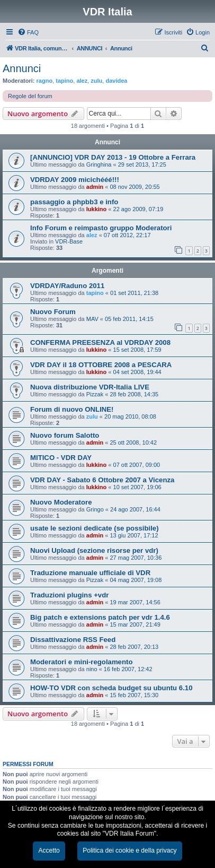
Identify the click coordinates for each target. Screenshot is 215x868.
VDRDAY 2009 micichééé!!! (75, 180)
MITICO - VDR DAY (61, 458)
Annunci (22, 68)
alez (82, 81)
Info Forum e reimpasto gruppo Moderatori (101, 228)
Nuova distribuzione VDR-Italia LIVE (90, 387)
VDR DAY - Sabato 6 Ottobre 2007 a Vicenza (102, 480)
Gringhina (99, 164)
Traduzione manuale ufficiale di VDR (90, 573)
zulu (96, 81)
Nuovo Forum (53, 312)
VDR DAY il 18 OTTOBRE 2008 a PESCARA (101, 365)
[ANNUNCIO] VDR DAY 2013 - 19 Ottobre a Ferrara (113, 157)
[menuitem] (28, 32)
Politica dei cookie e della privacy (129, 850)
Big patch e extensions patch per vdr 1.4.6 (100, 617)
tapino (64, 81)
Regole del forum (30, 96)
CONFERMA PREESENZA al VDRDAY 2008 (100, 342)
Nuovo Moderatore (61, 502)
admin (95, 187)
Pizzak (95, 394)
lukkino (97, 209)
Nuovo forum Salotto (65, 435)
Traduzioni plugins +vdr (69, 595)
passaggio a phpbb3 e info (74, 202)
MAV (92, 319)
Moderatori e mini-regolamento (81, 662)
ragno (45, 81)
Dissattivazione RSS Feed (73, 640)
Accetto (49, 850)
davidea (116, 81)
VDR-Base (69, 241)
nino (92, 669)
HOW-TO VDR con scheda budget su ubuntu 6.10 (111, 688)
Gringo (95, 509)
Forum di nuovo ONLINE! (72, 409)
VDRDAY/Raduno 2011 (67, 286)
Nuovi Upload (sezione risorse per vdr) (94, 550)
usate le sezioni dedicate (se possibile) (95, 528)
